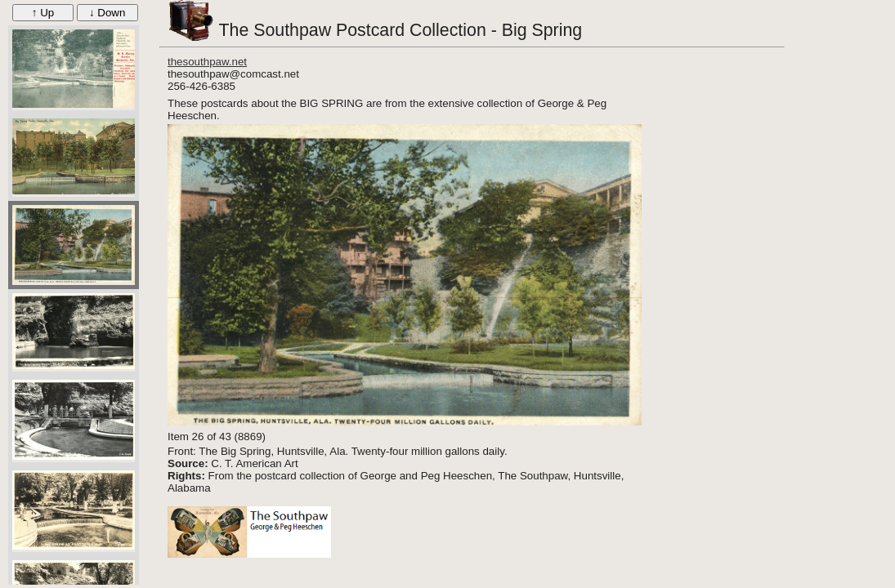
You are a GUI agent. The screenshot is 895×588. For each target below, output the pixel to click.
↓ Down (107, 13)
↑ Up (43, 13)
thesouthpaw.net (207, 62)
